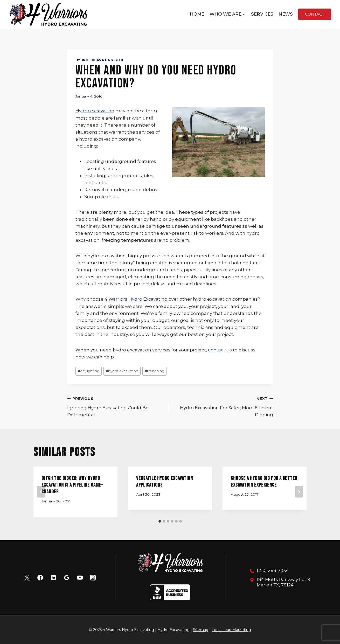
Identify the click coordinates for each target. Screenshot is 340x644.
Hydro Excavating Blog (100, 60)
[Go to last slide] (41, 492)
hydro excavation (122, 371)
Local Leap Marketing (231, 630)
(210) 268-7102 (272, 570)
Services (262, 14)
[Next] (299, 492)
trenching (154, 371)
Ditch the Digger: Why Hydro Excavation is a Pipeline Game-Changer (72, 485)
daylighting (89, 371)
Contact (315, 14)
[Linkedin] (53, 578)
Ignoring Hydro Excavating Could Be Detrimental (116, 406)
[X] (27, 578)
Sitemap (201, 630)
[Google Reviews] (67, 578)
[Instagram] (93, 578)
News (286, 14)
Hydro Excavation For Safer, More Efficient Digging (224, 406)
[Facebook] (40, 578)
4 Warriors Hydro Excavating (136, 299)
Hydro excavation (95, 111)
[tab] (160, 521)
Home (197, 14)
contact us (220, 350)
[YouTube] (80, 578)
